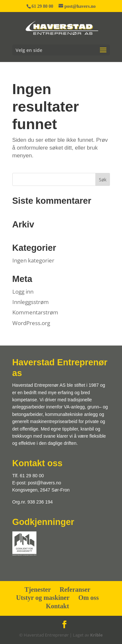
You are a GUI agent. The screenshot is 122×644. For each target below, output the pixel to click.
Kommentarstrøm (35, 312)
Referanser (75, 589)
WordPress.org (31, 323)
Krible (96, 635)
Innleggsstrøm (31, 302)
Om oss (89, 598)
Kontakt (57, 606)
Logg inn (23, 292)
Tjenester (38, 589)
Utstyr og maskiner (43, 598)
